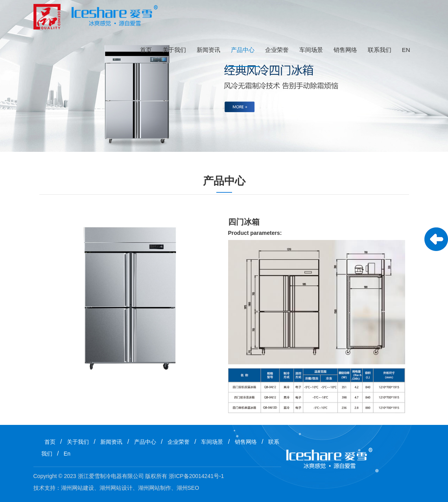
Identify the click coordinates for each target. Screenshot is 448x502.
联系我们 (380, 50)
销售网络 (345, 50)
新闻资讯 (208, 50)
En (406, 50)
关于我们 (174, 50)
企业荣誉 (277, 50)
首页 (146, 50)
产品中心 (243, 50)
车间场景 (311, 50)
